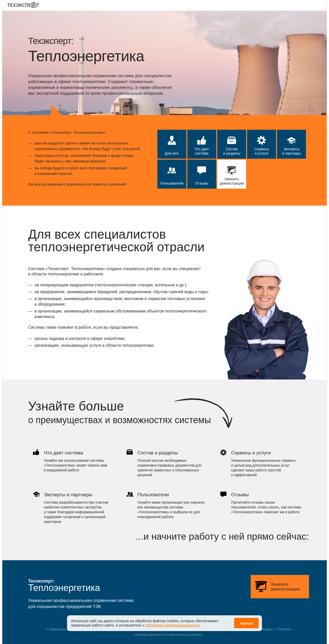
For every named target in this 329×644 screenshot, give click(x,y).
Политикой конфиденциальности (172, 622)
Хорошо (246, 620)
